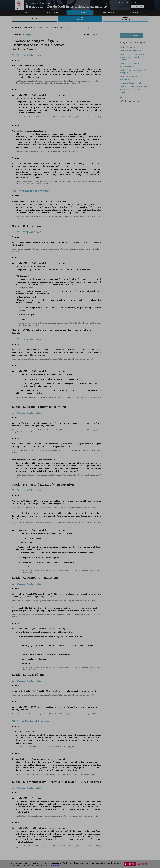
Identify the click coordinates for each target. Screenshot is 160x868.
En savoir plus (54, 865)
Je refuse (143, 864)
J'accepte (130, 864)
